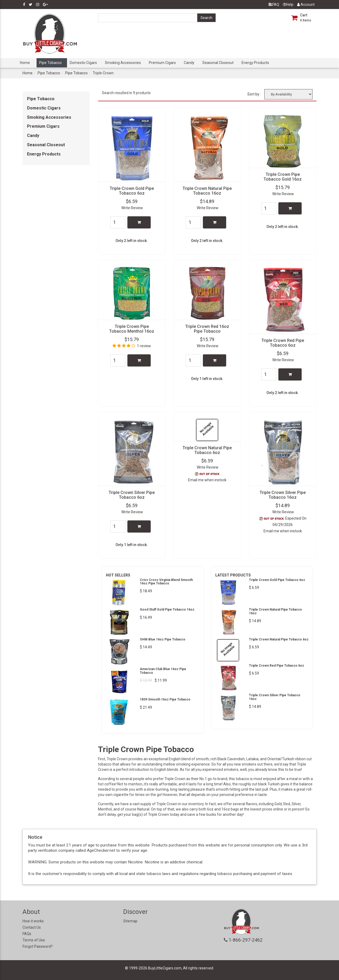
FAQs (27, 934)
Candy (189, 63)
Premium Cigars (162, 63)
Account (306, 4)
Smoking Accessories (123, 63)
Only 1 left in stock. (207, 379)
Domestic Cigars (83, 63)
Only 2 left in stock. (132, 241)
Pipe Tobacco (50, 63)
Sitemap (130, 921)
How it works (33, 921)
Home (25, 63)
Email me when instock (207, 480)
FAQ (274, 4)
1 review (144, 346)
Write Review (132, 208)
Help (288, 4)
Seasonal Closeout (218, 63)
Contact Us (32, 927)
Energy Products (255, 63)
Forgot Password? (38, 946)
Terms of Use (34, 940)
